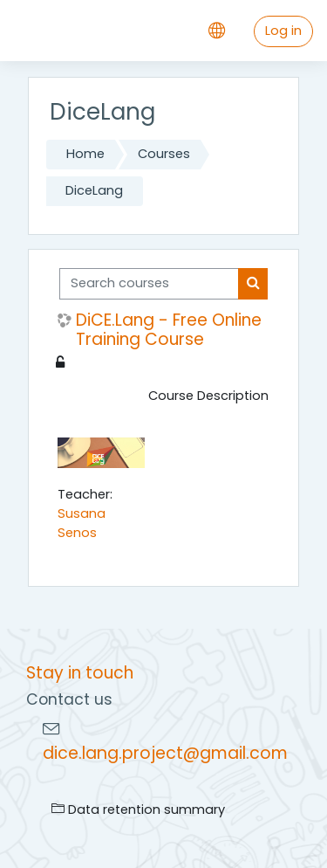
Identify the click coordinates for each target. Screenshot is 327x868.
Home (85, 154)
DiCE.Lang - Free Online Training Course (169, 331)
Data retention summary (138, 809)
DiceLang (94, 190)
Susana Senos (82, 523)
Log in (283, 31)
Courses (164, 154)
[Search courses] (149, 284)
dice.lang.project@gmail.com (165, 753)
